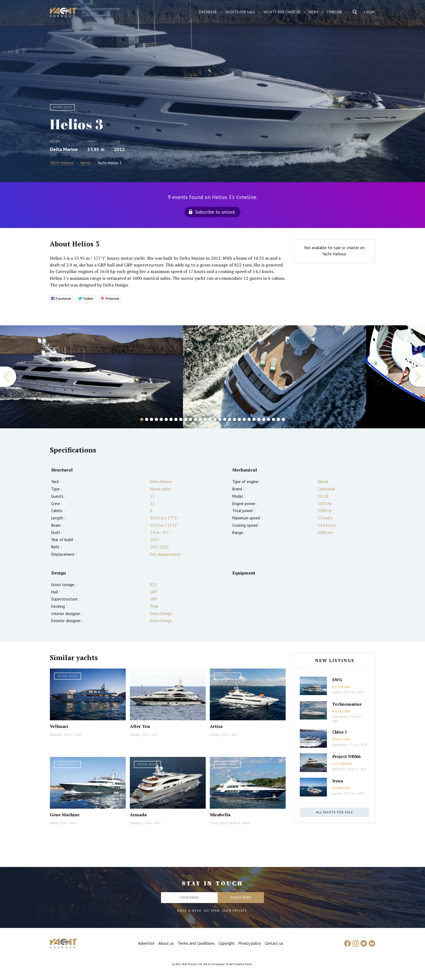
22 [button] (244, 419)
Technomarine (347, 704)
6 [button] (166, 419)
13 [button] (200, 419)
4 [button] (156, 419)
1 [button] (142, 419)
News (314, 12)
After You (140, 726)
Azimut (337, 692)
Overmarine (340, 716)
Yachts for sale (240, 12)
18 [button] (225, 419)
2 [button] (147, 419)
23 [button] (249, 419)
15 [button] (210, 419)
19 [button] (230, 419)
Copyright (227, 943)
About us (166, 943)
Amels (54, 823)
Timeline (335, 12)
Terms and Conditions (196, 943)
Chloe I (339, 732)
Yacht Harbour (63, 13)
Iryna (338, 781)
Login (369, 12)
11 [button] (191, 419)
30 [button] (283, 419)
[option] (275, 377)
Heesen (135, 735)
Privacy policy (250, 943)
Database (208, 12)
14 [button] (205, 419)
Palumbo (135, 823)
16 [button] (215, 419)
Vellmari (59, 726)
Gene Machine (65, 815)
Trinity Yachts (219, 823)
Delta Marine (64, 149)
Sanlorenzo (340, 745)
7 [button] (171, 419)
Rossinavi (56, 735)
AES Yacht (339, 769)
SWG (337, 680)
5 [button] (161, 419)
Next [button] (417, 377)
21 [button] (239, 419)
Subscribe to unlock (215, 212)
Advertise (146, 943)
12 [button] (195, 419)
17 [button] (220, 419)
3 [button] (152, 419)
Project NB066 (346, 756)
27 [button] (269, 419)
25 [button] (259, 419)
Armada (138, 815)
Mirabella (220, 815)
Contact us (274, 943)
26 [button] (264, 419)
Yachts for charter (282, 12)
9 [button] (181, 419)
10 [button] (186, 419)
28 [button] (273, 419)
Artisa (216, 726)
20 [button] (234, 419)
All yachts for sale (334, 812)
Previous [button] (8, 377)
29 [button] (278, 419)
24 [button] (254, 419)
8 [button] (176, 419)
